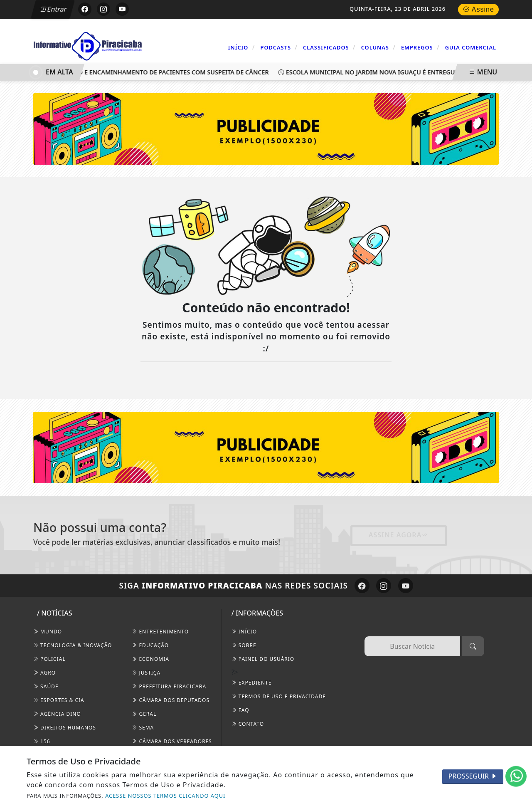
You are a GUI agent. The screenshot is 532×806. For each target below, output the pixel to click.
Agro (44, 673)
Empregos (420, 47)
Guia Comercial (471, 47)
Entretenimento (160, 632)
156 (42, 741)
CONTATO (248, 724)
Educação (150, 645)
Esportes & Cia (59, 700)
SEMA (143, 728)
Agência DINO (57, 714)
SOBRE (244, 645)
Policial (49, 659)
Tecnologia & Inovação (73, 645)
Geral (144, 714)
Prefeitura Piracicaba (169, 686)
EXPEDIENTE (252, 683)
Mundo (48, 632)
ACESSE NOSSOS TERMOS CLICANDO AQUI (165, 796)
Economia (150, 659)
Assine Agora (399, 535)
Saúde (46, 686)
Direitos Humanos (65, 728)
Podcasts (279, 47)
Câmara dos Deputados (171, 700)
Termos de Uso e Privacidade (279, 696)
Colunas (378, 47)
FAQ (240, 710)
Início (242, 47)
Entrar (53, 9)
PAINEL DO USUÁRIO (263, 659)
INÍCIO (244, 632)
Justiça (146, 673)
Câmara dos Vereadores (172, 741)
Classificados (329, 47)
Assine (478, 9)
